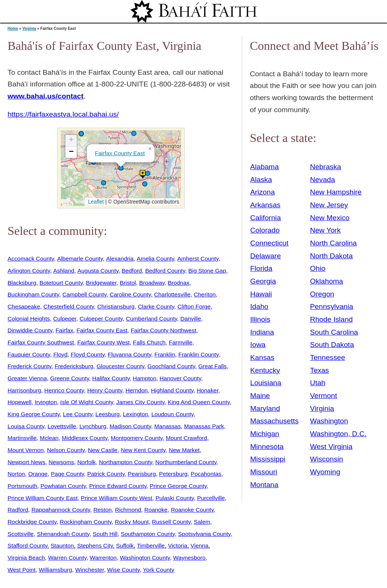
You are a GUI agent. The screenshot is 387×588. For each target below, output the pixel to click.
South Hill (105, 534)
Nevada (322, 180)
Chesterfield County (69, 306)
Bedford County (165, 271)
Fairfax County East (120, 153)
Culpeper (64, 319)
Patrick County (106, 474)
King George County (34, 414)
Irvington (46, 402)
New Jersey (329, 205)
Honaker (207, 390)
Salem (202, 522)
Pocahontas (206, 474)
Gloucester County (120, 366)
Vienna (200, 546)
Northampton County (126, 462)
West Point (22, 570)
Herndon (137, 390)
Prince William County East (43, 498)
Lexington (135, 414)
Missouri (264, 472)
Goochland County (171, 366)
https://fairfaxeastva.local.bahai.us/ (63, 114)
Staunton (62, 546)
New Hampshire (336, 192)
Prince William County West (117, 498)
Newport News (26, 462)
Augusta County (98, 271)
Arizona (262, 192)
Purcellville (211, 498)
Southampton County (148, 534)
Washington (329, 421)
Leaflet (95, 202)
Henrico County (64, 390)
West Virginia (331, 447)
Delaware (265, 256)
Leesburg (108, 414)
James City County (141, 402)
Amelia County (156, 259)
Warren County (67, 558)
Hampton (144, 378)
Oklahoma (326, 281)
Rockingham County (86, 522)
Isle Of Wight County (87, 402)
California (265, 218)
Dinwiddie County (30, 330)
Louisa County (26, 426)
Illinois (260, 319)
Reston (103, 510)
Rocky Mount (132, 522)
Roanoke (156, 510)
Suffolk (125, 546)
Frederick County (29, 366)
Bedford (132, 271)
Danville (191, 319)
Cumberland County (151, 319)
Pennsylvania (331, 306)
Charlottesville (172, 294)
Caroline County (130, 294)
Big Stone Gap (207, 271)
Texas (319, 370)
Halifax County (111, 378)
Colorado (265, 230)
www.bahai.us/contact (46, 96)
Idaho (259, 306)
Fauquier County (29, 354)
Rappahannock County (61, 510)
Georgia (263, 281)
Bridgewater (101, 283)
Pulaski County (175, 498)
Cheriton (205, 294)
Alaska (261, 180)
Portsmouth (22, 486)
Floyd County (87, 354)
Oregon (322, 294)
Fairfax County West (103, 342)
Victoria (177, 546)
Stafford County (27, 546)
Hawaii (261, 294)
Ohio (318, 268)
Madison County (130, 426)
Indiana (262, 332)
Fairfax (64, 330)
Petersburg (173, 474)
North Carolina (333, 243)
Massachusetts (274, 421)
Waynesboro (189, 558)
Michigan (265, 434)
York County (159, 570)
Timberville (151, 546)
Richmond (128, 510)
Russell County (171, 522)
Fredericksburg (74, 366)
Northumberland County (186, 462)
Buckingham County (33, 294)
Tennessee (327, 357)
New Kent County (143, 450)
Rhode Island (331, 319)
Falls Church (149, 342)
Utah (318, 383)
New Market (184, 450)
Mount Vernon (26, 450)
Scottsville (21, 534)
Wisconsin (326, 459)
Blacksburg (22, 283)
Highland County (172, 390)
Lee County (78, 414)
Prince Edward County (118, 486)
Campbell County (84, 294)
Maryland (265, 408)
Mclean (49, 438)
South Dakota (332, 345)
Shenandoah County (63, 534)
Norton (16, 474)
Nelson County (66, 450)
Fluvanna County (129, 354)
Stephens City (95, 546)
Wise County (124, 570)
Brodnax (179, 283)
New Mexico (330, 218)
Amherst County (198, 259)
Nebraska (325, 167)
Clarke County (156, 306)
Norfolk (86, 462)
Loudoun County (172, 414)
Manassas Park (204, 426)
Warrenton (103, 558)
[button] (148, 173)
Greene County (69, 378)
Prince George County (178, 486)
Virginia (29, 29)
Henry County (105, 390)
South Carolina (334, 332)
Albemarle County (80, 259)
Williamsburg (56, 570)
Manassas (167, 426)
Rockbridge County (32, 522)
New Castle (103, 450)
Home (13, 29)
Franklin (165, 354)
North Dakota (331, 256)
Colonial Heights (29, 319)
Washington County (145, 558)
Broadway (152, 283)
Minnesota (267, 447)
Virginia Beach (26, 558)
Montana (264, 485)
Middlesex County (84, 438)
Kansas (262, 357)
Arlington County (29, 271)
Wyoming (325, 472)
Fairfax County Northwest (163, 330)
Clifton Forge (194, 306)
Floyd (60, 354)
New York (325, 230)
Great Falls (213, 366)
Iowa (258, 345)
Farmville (181, 342)
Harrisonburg (24, 390)
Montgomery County (137, 438)
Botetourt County (61, 283)
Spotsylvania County (204, 534)
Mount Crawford (187, 438)
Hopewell (19, 402)
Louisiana (266, 383)
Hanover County (180, 378)
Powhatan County (63, 486)
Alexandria (120, 259)
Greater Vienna (27, 378)
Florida (261, 268)
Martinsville (22, 438)
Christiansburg (116, 306)
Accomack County (31, 259)
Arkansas (265, 205)
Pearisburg (142, 474)
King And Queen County (199, 402)
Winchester (90, 570)
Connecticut (269, 243)
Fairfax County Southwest (41, 342)
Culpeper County (101, 319)
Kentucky (265, 370)
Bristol (128, 283)
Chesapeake (24, 306)
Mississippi (268, 459)
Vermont (323, 396)
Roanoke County (192, 510)
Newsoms (61, 462)
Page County (67, 474)
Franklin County (198, 354)
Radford (18, 510)
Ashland (64, 271)
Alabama (265, 167)
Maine (260, 396)
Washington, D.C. (338, 434)
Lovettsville (62, 426)
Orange (38, 474)
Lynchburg (93, 426)
